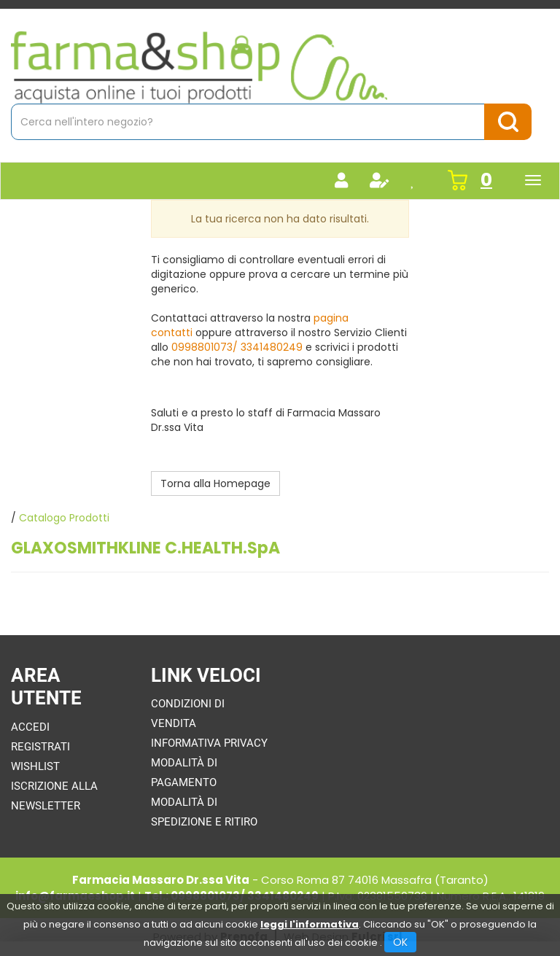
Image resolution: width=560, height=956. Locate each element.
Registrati (40, 747)
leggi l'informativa (310, 924)
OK (400, 942)
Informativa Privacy (209, 743)
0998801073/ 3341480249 (237, 347)
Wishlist (35, 766)
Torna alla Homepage (215, 483)
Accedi (30, 727)
